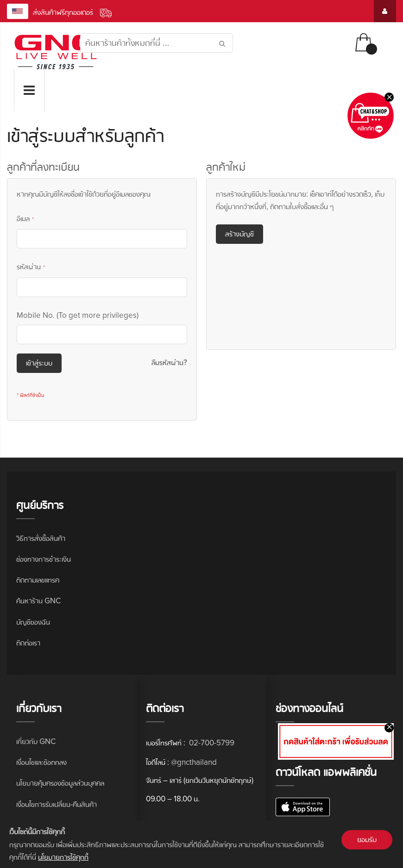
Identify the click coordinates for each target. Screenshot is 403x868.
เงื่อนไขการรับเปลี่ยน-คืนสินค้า (57, 804)
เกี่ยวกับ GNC (36, 741)
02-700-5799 (211, 743)
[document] (201, 844)
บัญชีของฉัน (33, 622)
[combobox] (157, 43)
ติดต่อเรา (28, 643)
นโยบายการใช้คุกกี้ (63, 857)
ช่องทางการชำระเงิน (44, 559)
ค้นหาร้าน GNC (38, 601)
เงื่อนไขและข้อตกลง (41, 762)
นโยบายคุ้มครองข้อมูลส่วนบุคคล (60, 783)
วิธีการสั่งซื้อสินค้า (41, 538)
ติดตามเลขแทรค (38, 580)
